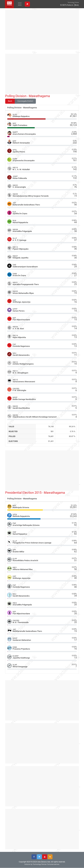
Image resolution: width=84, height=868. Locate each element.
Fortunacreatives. (53, 865)
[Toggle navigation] (20, 4)
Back (10, 101)
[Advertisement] (42, 30)
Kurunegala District (25, 101)
